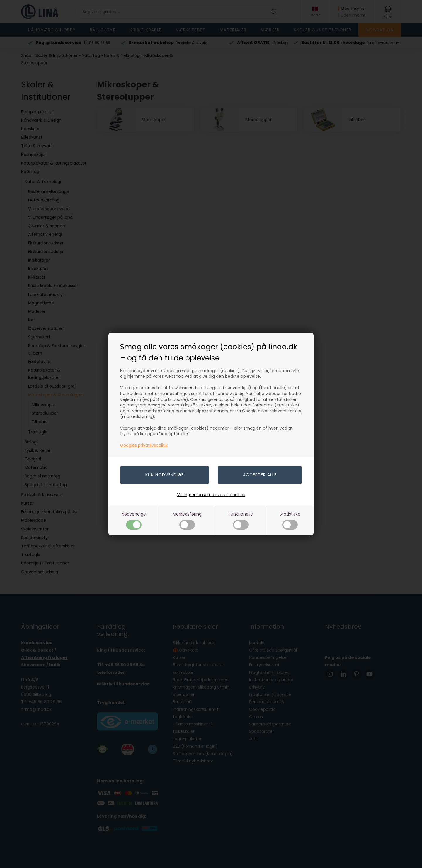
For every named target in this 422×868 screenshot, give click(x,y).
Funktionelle (241, 520)
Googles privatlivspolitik (144, 445)
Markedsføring (187, 520)
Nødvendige (134, 520)
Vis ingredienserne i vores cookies (211, 495)
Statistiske (290, 520)
